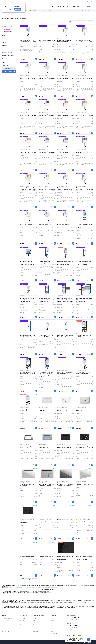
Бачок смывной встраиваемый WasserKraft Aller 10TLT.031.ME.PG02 (28, 188)
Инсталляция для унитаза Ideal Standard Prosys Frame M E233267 (84, 373)
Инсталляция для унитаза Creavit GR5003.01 (84, 336)
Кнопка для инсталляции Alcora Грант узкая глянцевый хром (83, 520)
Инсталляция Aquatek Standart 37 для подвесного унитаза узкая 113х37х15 (84, 226)
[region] (10, 47)
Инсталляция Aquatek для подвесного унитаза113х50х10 (46, 262)
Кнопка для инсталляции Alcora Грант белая (65, 520)
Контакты (63, 2)
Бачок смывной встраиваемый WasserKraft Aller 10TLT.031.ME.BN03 (28, 78)
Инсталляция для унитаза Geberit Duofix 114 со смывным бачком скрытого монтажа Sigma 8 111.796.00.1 (46, 374)
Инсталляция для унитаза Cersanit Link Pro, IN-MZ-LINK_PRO (46, 336)
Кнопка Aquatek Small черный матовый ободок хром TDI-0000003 (84, 447)
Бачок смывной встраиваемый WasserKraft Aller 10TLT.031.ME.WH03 (28, 225)
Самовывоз (46, 2)
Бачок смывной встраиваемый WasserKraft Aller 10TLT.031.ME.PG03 (47, 188)
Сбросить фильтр (9, 71)
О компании (20, 2)
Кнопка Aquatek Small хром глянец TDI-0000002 (84, 410)
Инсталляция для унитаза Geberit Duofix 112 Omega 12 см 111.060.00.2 (28, 373)
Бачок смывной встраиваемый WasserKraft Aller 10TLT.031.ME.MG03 (28, 152)
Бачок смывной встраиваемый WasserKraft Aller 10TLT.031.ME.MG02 (84, 115)
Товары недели (36, 625)
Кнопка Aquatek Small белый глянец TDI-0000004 (47, 410)
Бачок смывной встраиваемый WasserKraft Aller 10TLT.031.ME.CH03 (84, 78)
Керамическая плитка (7, 618)
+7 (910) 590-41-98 (63, 6)
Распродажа (36, 623)
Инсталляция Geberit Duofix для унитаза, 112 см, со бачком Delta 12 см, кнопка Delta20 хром (28, 300)
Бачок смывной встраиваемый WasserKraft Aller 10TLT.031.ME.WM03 (66, 225)
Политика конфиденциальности (41, 642)
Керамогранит (5, 621)
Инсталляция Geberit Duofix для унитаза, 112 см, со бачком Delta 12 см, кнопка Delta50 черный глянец (65, 300)
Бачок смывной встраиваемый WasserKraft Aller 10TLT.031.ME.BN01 (65, 41)
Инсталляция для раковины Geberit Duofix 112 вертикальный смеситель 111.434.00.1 (28, 337)
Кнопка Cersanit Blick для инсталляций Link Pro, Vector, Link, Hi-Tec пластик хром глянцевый (66, 484)
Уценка (35, 627)
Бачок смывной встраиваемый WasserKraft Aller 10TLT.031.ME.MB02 (47, 115)
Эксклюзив (36, 631)
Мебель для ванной (6, 631)
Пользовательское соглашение (67, 642)
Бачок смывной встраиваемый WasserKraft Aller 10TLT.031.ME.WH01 (66, 188)
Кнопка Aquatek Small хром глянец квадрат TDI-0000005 (28, 447)
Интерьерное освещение (8, 627)
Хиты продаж (36, 629)
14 (36, 580)
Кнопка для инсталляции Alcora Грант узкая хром (27, 557)
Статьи (26, 11)
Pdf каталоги (42, 11)
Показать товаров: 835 (9, 68)
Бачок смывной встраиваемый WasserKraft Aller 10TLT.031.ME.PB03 (84, 152)
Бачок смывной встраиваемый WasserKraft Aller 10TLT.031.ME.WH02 (84, 188)
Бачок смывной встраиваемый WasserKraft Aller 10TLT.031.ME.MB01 (28, 115)
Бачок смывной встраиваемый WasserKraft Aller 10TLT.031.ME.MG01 (66, 115)
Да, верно (18, 9)
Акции (35, 618)
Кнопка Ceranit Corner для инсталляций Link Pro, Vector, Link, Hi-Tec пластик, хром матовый (47, 484)
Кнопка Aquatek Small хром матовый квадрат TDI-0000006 (47, 447)
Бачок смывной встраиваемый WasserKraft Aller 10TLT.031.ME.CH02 (66, 78)
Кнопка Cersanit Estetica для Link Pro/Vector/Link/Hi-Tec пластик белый (85, 483)
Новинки (35, 621)
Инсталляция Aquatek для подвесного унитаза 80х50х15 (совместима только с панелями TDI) (28, 263)
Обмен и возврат (37, 2)
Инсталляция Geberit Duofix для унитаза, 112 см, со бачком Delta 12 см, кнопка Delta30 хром (46, 300)
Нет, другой (10, 9)
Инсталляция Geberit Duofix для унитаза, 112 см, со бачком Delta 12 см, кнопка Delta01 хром (84, 263)
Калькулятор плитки (55, 633)
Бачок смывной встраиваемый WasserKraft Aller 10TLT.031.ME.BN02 (84, 41)
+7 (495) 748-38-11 (76, 6)
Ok (89, 639)
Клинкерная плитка (6, 625)
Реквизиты (23, 625)
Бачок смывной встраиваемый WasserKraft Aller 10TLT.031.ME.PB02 (65, 152)
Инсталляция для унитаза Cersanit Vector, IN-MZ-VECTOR (65, 336)
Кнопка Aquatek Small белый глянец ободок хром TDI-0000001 (66, 410)
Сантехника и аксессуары (8, 629)
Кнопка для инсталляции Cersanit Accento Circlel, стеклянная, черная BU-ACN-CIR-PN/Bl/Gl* (66, 558)
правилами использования (71, 640)
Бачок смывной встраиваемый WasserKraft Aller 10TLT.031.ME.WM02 (47, 225)
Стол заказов (33, 11)
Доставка (55, 2)
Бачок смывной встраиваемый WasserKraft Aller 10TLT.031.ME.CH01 (47, 78)
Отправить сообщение (74, 632)
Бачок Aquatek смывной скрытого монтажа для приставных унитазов (28, 41)
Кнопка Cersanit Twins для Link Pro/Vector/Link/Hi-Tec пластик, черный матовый (27, 521)
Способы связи (89, 6)
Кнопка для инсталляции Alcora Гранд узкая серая (46, 520)
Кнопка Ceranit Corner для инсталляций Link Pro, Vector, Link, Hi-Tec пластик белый (28, 484)
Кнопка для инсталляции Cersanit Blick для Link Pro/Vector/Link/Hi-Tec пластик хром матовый (84, 558)
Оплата (28, 2)
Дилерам (22, 621)
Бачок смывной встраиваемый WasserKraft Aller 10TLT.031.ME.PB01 (47, 152)
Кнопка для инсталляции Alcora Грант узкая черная (46, 557)
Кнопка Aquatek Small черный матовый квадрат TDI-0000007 (64, 447)
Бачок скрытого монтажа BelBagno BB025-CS (47, 41)
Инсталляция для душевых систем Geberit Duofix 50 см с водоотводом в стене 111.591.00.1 (84, 300)
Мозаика (4, 623)
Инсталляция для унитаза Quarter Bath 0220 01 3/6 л (27, 410)
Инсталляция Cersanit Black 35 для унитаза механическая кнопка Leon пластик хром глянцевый (65, 263)
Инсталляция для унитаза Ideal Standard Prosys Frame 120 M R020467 (64, 374)
